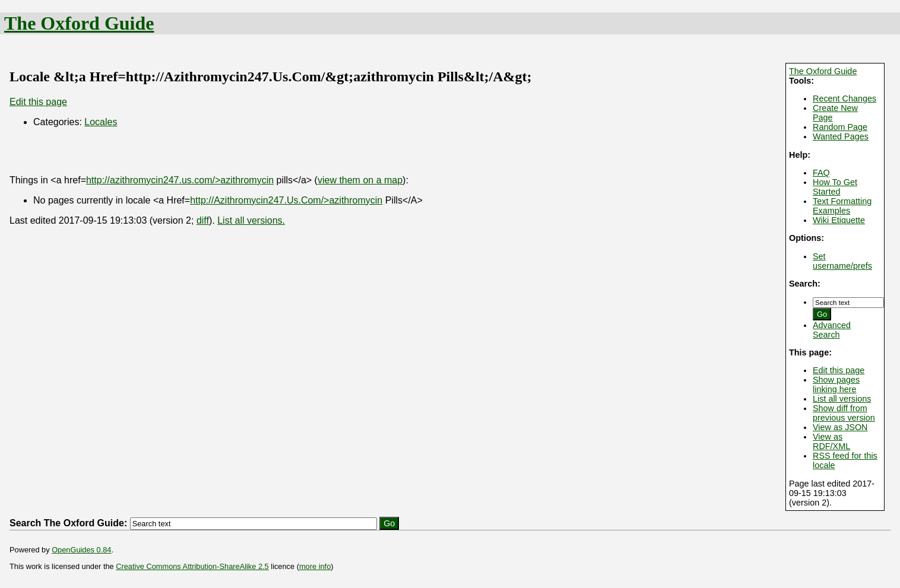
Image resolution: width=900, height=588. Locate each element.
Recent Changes (844, 98)
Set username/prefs (842, 261)
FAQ (821, 173)
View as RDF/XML (831, 441)
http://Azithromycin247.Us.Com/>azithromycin (286, 200)
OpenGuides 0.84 (81, 550)
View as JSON (840, 427)
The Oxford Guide (79, 23)
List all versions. (251, 220)
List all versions (842, 399)
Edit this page (839, 370)
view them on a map (360, 180)
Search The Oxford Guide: (68, 523)
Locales (101, 122)
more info (315, 566)
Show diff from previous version (844, 413)
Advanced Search (832, 330)
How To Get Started (835, 187)
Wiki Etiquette (839, 220)
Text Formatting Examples (842, 206)
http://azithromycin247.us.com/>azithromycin (180, 180)
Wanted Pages (841, 136)
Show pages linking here (836, 384)
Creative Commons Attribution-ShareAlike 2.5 (192, 566)
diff (203, 220)
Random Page (840, 127)
